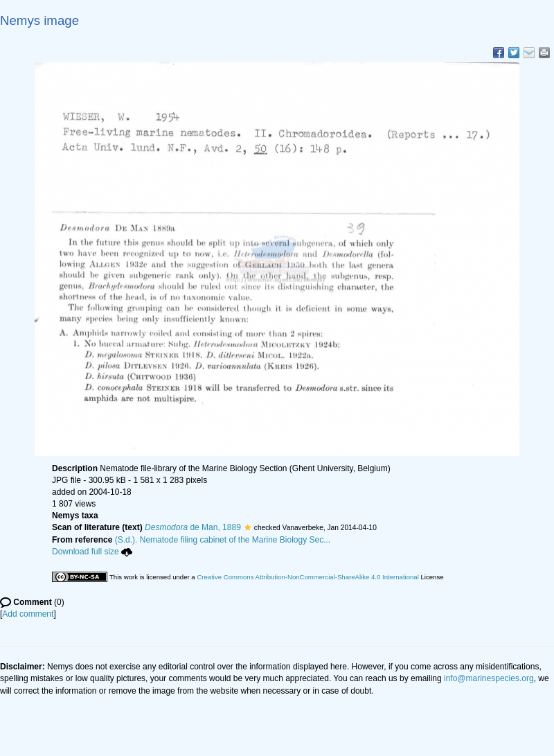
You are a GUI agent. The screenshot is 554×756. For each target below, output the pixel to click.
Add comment (28, 614)
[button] (248, 527)
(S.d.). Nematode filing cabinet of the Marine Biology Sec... (223, 540)
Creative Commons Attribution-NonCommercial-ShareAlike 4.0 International (307, 577)
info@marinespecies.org (489, 678)
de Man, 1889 (193, 527)
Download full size (92, 552)
